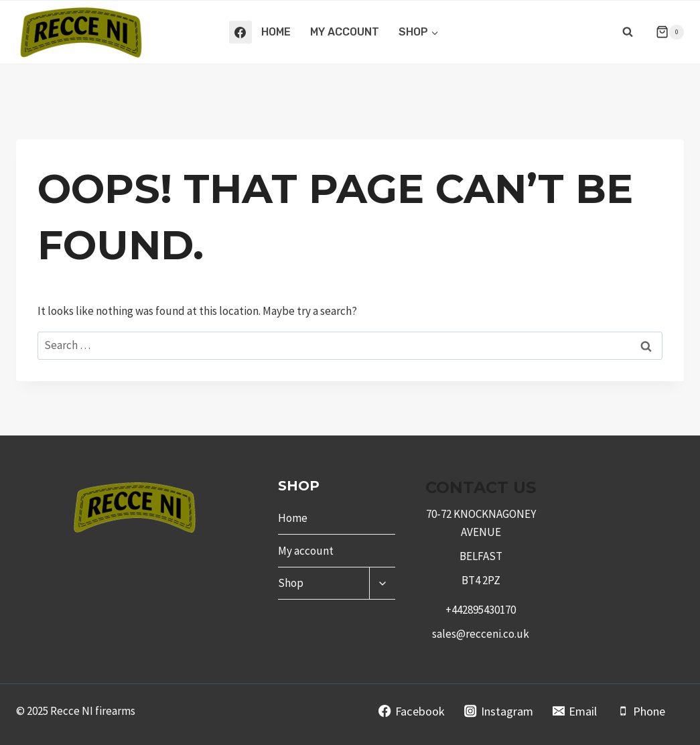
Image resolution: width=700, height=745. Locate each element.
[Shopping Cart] (664, 32)
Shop (291, 583)
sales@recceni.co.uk (481, 634)
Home (276, 32)
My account (345, 32)
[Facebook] (240, 32)
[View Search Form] (628, 32)
